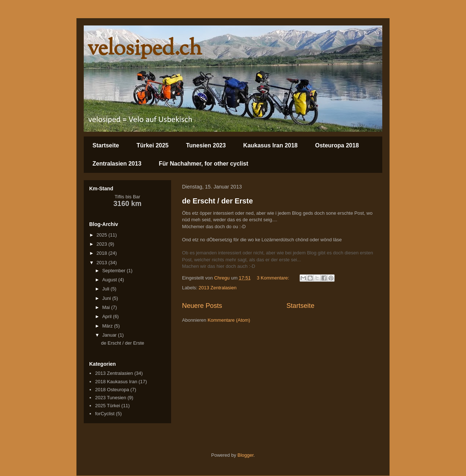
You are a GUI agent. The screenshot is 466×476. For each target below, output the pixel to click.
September (114, 271)
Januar (110, 335)
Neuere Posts (202, 306)
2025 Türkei (107, 406)
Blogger (245, 455)
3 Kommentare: (274, 278)
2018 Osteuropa (112, 390)
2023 (102, 244)
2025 (102, 235)
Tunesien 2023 (206, 145)
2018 (102, 253)
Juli (106, 289)
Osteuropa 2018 (337, 145)
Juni (107, 298)
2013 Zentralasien (218, 288)
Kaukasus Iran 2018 (270, 145)
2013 (102, 263)
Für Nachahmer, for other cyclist (203, 164)
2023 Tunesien (110, 398)
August (110, 280)
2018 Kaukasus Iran (116, 382)
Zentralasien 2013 (117, 164)
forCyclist (105, 414)
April (108, 316)
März (108, 326)
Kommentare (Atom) (229, 320)
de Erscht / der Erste (218, 201)
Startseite (106, 145)
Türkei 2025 (153, 145)
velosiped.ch (145, 49)
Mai (107, 307)
